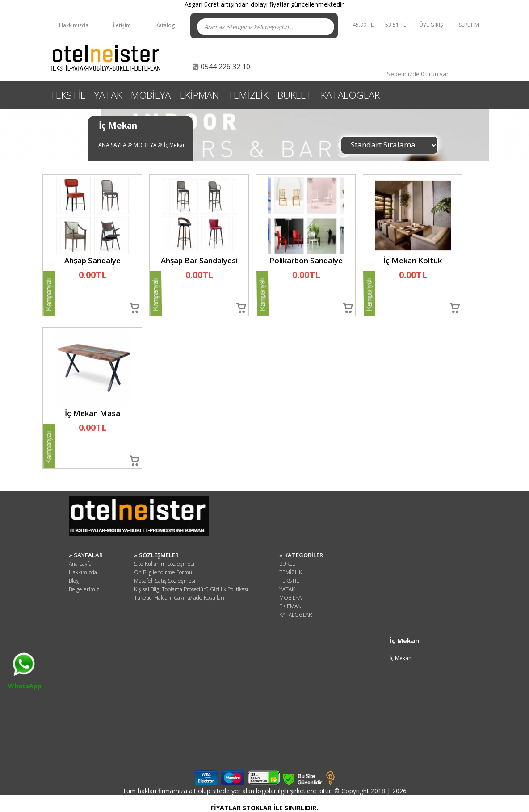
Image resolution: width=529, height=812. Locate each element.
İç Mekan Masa (92, 413)
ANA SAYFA (112, 145)
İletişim (122, 25)
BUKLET (295, 95)
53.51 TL (397, 25)
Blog (74, 581)
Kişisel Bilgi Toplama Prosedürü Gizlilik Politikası (191, 589)
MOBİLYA (151, 95)
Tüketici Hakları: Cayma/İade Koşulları (179, 598)
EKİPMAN (199, 95)
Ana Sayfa (80, 564)
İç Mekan (174, 145)
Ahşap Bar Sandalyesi (199, 260)
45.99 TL (363, 25)
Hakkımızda (74, 25)
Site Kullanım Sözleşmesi (164, 564)
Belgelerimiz (84, 589)
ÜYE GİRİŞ (431, 25)
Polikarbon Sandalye (306, 260)
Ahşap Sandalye (92, 260)
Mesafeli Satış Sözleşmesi (165, 581)
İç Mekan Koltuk (413, 260)
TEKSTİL (68, 95)
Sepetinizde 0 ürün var (418, 74)
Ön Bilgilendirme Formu (163, 572)
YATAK (108, 95)
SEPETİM (469, 25)
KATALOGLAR (350, 95)
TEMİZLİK (248, 95)
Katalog (165, 25)
